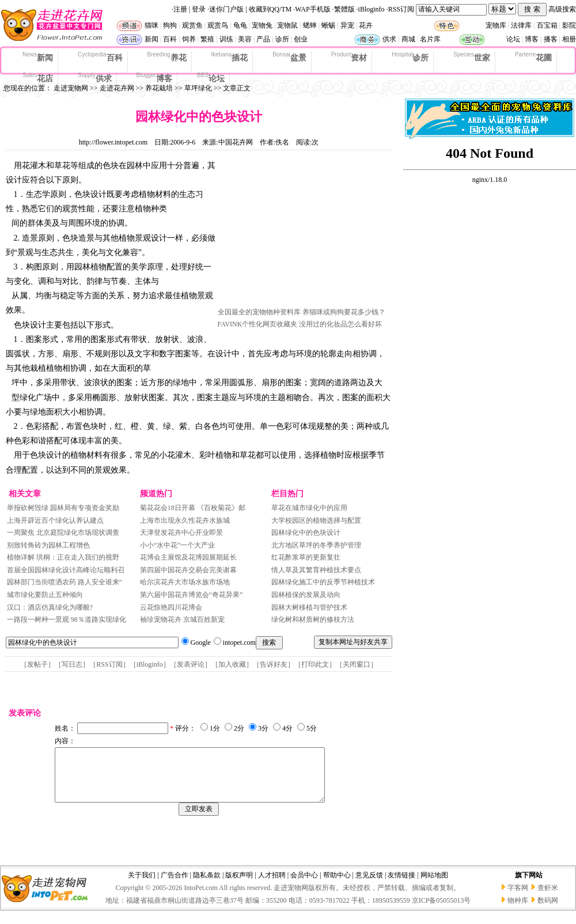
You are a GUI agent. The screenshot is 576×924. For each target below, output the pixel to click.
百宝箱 (547, 25)
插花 (230, 57)
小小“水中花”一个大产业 (178, 545)
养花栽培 (159, 88)
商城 (408, 39)
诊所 (282, 39)
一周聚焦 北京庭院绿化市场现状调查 (64, 533)
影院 (569, 25)
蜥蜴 (328, 25)
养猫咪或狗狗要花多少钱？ (344, 312)
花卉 (366, 25)
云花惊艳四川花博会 (171, 607)
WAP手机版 (312, 9)
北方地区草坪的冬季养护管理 (316, 545)
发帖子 (37, 664)
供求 (389, 39)
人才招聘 (272, 885)
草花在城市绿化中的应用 (309, 508)
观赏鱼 (192, 25)
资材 (349, 57)
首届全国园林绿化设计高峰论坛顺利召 (66, 570)
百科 (170, 39)
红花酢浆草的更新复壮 (306, 557)
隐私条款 (207, 885)
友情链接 (401, 885)
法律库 (521, 25)
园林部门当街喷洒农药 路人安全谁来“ (65, 582)
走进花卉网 (117, 88)
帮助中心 (337, 885)
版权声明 (239, 885)
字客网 (518, 898)
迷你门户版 (226, 9)
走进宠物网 (71, 88)
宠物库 (496, 25)
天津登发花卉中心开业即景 (181, 533)
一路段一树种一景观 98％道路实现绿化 (67, 619)
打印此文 (315, 664)
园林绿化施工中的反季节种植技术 (323, 582)
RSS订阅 (401, 9)
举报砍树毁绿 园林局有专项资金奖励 (63, 508)
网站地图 (434, 885)
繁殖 (207, 39)
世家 (472, 57)
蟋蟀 (310, 25)
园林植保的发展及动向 (306, 595)
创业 (301, 39)
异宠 (347, 25)
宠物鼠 (287, 25)
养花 (167, 57)
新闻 (151, 39)
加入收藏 (232, 664)
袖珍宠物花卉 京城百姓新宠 (182, 619)
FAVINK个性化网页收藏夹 (258, 324)
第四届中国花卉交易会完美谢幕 (188, 570)
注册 (180, 9)
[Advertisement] (304, 232)
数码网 (548, 911)
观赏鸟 (218, 25)
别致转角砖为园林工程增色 (48, 545)
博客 (532, 39)
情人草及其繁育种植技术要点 (316, 570)
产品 (263, 39)
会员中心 (304, 885)
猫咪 (151, 25)
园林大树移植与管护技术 (309, 607)
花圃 (533, 57)
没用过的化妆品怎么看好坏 (340, 324)
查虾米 (548, 898)
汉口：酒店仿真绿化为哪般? (50, 607)
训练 (226, 39)
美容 (245, 39)
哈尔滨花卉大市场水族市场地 (185, 582)
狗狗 (170, 25)
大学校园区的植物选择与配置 (316, 520)
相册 (569, 39)
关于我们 (142, 885)
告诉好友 (274, 664)
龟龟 (240, 25)
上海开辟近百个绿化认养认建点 (55, 520)
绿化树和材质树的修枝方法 (313, 619)
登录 (199, 9)
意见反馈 (369, 885)
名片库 (430, 39)
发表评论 (191, 664)
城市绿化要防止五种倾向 (45, 595)
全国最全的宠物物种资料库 (259, 312)
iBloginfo (372, 9)
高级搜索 (562, 9)
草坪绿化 (198, 88)
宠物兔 (262, 25)
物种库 (518, 911)
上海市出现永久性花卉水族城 (185, 520)
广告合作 (175, 885)
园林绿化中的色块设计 (306, 533)
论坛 (513, 39)
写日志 (72, 664)
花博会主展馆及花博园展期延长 (188, 557)
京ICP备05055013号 (442, 911)
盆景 (289, 57)
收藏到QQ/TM (270, 9)
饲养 (189, 39)
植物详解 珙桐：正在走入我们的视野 (64, 557)
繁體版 (344, 9)
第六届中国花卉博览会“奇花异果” (192, 595)
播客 (551, 39)
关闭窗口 (357, 664)
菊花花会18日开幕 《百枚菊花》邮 (193, 508)
